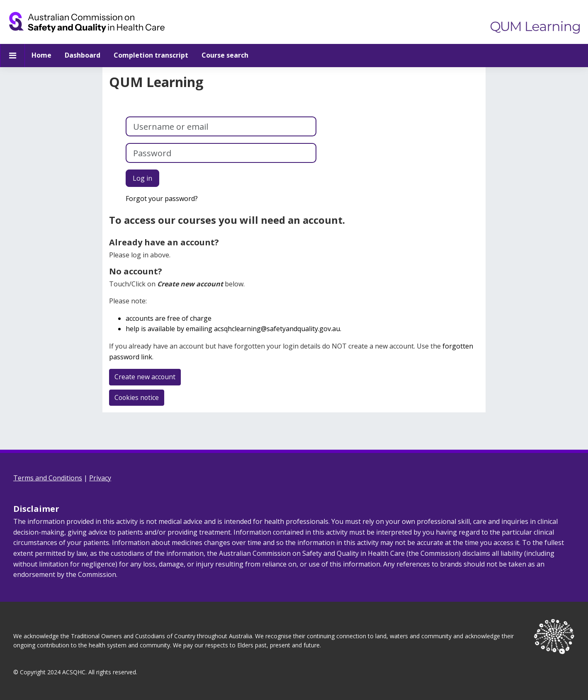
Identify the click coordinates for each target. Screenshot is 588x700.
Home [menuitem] (41, 55)
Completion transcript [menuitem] (151, 55)
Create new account (145, 377)
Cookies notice (137, 397)
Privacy (100, 478)
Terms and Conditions (48, 478)
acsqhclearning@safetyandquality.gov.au (277, 329)
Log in (142, 178)
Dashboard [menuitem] (83, 55)
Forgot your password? (162, 199)
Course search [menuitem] (225, 55)
